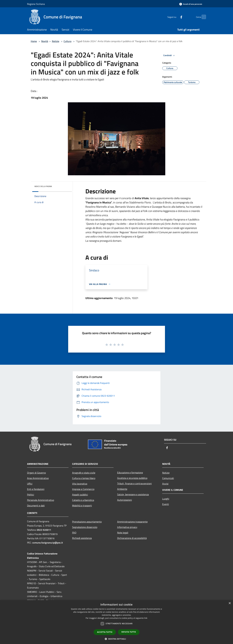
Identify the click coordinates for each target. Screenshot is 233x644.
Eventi (166, 504)
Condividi (170, 55)
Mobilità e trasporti (82, 506)
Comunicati (168, 478)
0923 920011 (44, 530)
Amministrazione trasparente (132, 522)
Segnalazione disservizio (85, 527)
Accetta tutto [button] (105, 632)
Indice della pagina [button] (43, 186)
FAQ (74, 533)
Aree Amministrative (38, 478)
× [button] (230, 603)
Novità (45, 41)
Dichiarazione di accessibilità (132, 538)
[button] (117, 639)
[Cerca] (202, 17)
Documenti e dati (36, 506)
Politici (31, 495)
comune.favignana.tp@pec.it (48, 543)
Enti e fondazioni (36, 489)
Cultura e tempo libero (84, 478)
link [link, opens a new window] (146, 618)
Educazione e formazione (130, 473)
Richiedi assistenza (82, 538)
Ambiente (122, 489)
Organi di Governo (36, 473)
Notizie (56, 41)
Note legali (123, 533)
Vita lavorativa (80, 484)
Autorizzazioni (125, 500)
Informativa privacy (127, 527)
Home (34, 41)
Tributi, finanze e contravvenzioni (134, 483)
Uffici (30, 484)
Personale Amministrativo (41, 500)
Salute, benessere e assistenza (133, 494)
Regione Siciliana (36, 4)
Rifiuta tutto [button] (129, 632)
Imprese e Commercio (83, 489)
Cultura (67, 41)
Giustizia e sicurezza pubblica (132, 478)
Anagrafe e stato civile (84, 473)
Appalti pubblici (80, 495)
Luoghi (166, 499)
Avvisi (165, 484)
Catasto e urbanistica (83, 500)
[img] (65, 186)
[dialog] (117, 622)
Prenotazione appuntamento (87, 522)
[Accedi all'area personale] (191, 4)
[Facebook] (175, 17)
